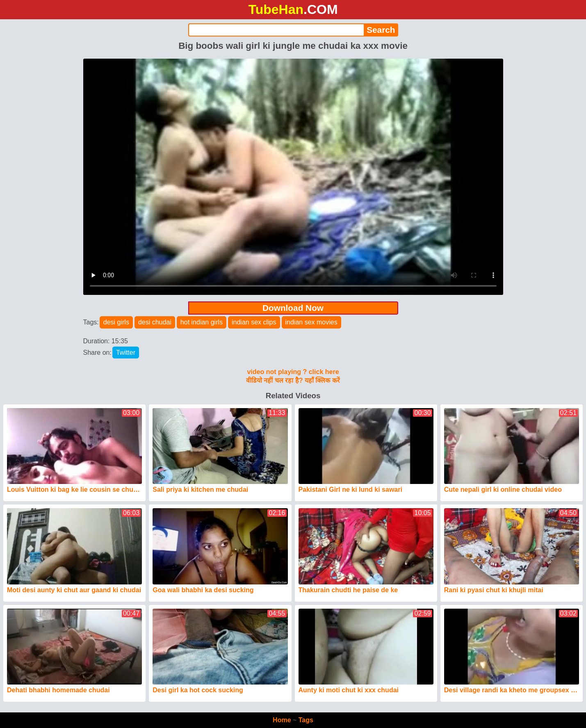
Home (282, 720)
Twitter (126, 353)
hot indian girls (202, 322)
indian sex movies (311, 322)
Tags (306, 720)
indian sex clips (254, 322)
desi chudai (155, 322)
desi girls (116, 322)
